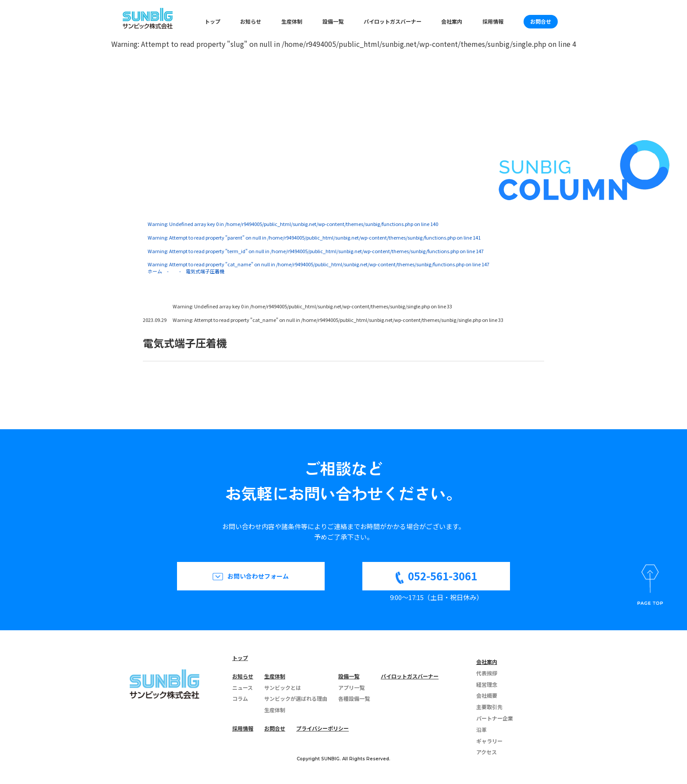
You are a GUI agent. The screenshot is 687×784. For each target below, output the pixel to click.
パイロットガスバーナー (393, 21)
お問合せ (541, 21)
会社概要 (487, 695)
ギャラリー (489, 741)
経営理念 (487, 684)
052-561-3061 (443, 576)
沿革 (482, 729)
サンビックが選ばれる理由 (296, 698)
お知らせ (251, 21)
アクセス (487, 752)
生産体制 (292, 21)
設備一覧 (333, 21)
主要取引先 (489, 707)
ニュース (243, 687)
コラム (240, 698)
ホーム (155, 271)
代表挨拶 (487, 673)
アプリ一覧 (351, 687)
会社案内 (452, 21)
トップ (212, 21)
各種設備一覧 (354, 698)
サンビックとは (283, 687)
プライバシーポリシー (322, 728)
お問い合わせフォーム (258, 576)
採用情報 (493, 21)
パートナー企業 (495, 718)
